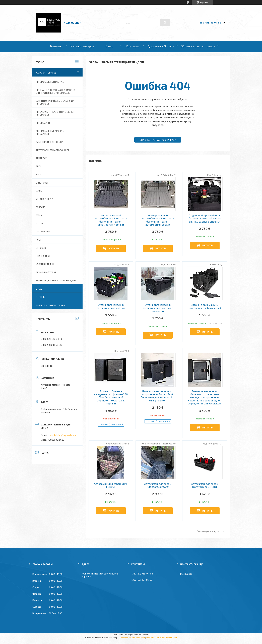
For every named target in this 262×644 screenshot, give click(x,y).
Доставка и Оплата (161, 46)
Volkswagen (43, 232)
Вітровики (42, 248)
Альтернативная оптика (49, 142)
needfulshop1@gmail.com (62, 435)
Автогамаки (43, 123)
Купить (114, 248)
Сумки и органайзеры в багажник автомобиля (55, 102)
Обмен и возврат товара (198, 46)
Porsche (40, 207)
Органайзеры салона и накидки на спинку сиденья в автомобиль (56, 91)
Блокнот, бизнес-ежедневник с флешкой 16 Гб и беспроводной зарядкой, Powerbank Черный (111, 397)
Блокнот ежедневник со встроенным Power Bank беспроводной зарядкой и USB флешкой (158, 396)
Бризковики (43, 256)
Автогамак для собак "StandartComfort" (158, 485)
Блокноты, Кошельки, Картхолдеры (56, 281)
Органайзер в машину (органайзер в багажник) (205, 306)
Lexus (39, 191)
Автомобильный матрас (50, 82)
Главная (55, 46)
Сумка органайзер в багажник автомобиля (111, 306)
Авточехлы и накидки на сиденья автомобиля (55, 113)
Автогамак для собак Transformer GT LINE (205, 485)
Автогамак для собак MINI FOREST (111, 485)
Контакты (133, 46)
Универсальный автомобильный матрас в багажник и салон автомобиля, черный (111, 220)
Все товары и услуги (208, 531)
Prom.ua (146, 634)
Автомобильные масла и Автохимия (50, 132)
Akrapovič (41, 158)
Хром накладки (45, 264)
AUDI (38, 166)
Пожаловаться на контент (132, 637)
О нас (109, 46)
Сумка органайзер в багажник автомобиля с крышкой (158, 308)
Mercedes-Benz (44, 199)
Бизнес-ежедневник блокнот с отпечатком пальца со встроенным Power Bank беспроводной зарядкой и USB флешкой (205, 397)
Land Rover (42, 183)
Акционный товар (46, 272)
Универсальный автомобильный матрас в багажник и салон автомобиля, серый (158, 220)
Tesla (39, 215)
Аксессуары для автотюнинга (53, 150)
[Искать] (165, 23)
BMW (38, 175)
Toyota (40, 224)
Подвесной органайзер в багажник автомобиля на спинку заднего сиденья (205, 218)
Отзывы (40, 297)
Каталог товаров (82, 46)
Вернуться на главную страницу (158, 140)
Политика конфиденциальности (162, 637)
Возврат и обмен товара (50, 305)
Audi (38, 240)
